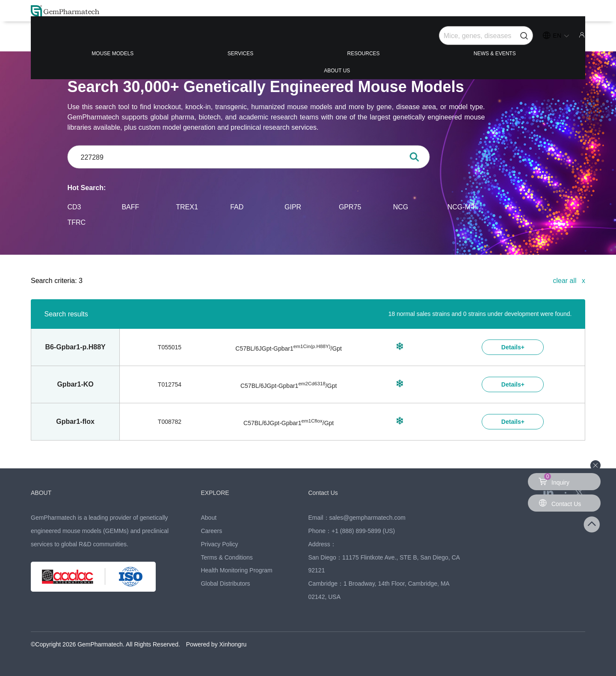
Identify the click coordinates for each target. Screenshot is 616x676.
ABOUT (44, 492)
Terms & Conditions (227, 557)
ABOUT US (540, 39)
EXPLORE (219, 492)
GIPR (293, 207)
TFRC (77, 222)
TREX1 (187, 207)
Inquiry (555, 479)
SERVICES (200, 39)
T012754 (170, 384)
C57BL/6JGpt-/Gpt (289, 348)
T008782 (170, 422)
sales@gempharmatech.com (367, 518)
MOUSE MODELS (87, 39)
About (209, 518)
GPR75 (350, 207)
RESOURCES (307, 39)
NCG (401, 207)
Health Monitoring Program (236, 570)
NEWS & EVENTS (426, 39)
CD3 (74, 207)
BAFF (130, 207)
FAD (237, 207)
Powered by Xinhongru (216, 644)
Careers (211, 531)
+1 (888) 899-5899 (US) (363, 531)
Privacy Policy (219, 544)
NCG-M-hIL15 (466, 207)
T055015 (170, 347)
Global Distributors (225, 584)
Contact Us (327, 492)
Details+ (513, 347)
